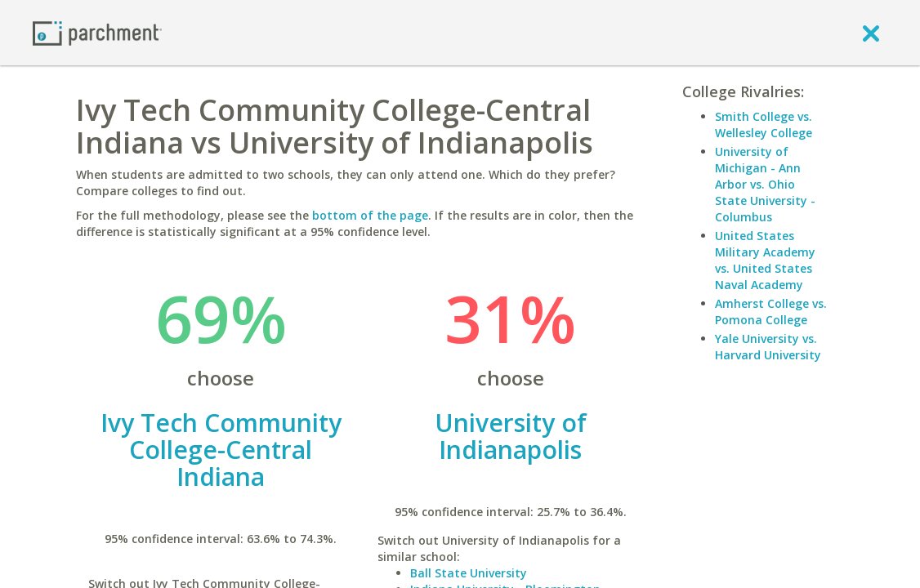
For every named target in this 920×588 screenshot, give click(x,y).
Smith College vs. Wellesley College (764, 125)
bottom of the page (370, 215)
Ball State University (469, 573)
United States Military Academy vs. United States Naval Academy (765, 260)
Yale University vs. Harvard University (768, 347)
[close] (871, 33)
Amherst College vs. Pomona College (771, 312)
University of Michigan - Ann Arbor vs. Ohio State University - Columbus (765, 184)
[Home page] (97, 32)
